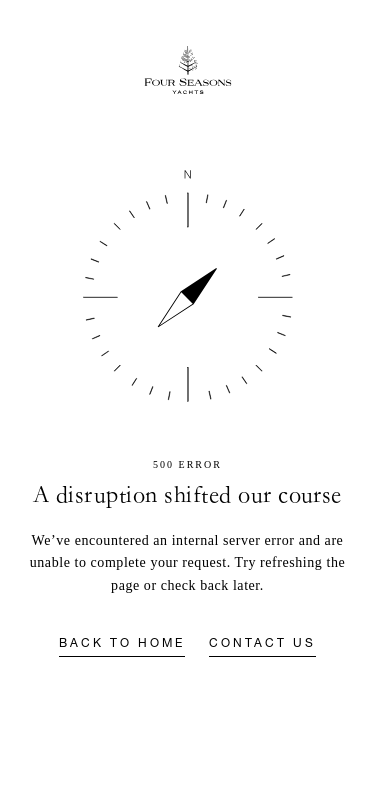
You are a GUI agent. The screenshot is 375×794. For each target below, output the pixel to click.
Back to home (122, 644)
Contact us (262, 644)
